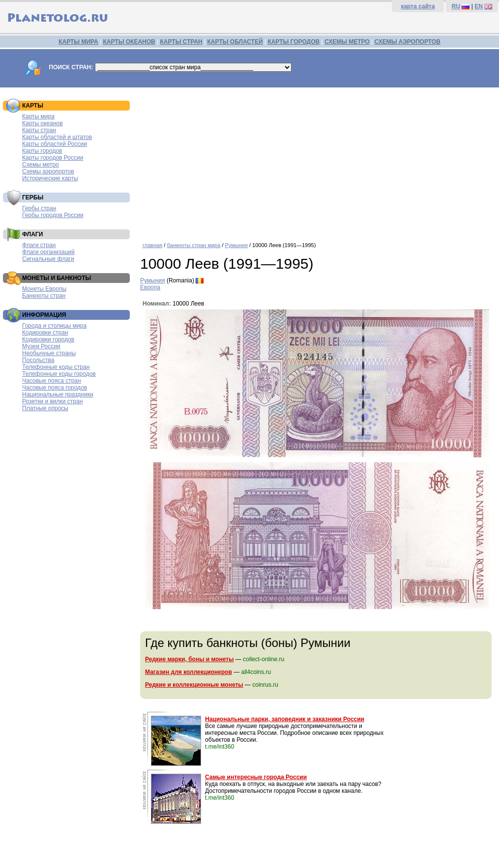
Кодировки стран (45, 333)
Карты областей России (55, 144)
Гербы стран (39, 208)
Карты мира (38, 116)
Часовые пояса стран (52, 381)
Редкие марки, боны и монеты (189, 659)
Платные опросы (45, 408)
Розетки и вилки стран (52, 401)
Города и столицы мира (54, 326)
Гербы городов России (53, 215)
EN (479, 6)
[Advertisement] (317, 161)
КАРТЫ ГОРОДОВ (294, 42)
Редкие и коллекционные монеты (194, 685)
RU (456, 6)
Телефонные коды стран (56, 367)
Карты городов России (53, 158)
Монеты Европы (44, 289)
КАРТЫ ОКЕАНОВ (129, 42)
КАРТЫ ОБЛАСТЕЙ (235, 42)
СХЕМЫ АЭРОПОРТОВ (408, 42)
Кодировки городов (48, 339)
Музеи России (41, 346)
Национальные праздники (58, 394)
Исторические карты (50, 178)
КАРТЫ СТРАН (181, 42)
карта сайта (418, 6)
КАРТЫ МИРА (78, 42)
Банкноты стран (44, 296)
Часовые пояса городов (55, 388)
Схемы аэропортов (48, 171)
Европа (150, 287)
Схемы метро (41, 165)
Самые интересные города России (256, 777)
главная (152, 245)
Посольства (38, 360)
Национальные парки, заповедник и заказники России (285, 719)
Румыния (236, 245)
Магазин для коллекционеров (189, 672)
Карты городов (42, 151)
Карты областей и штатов (57, 137)
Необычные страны (49, 353)
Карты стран (39, 130)
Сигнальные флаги (48, 259)
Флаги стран (39, 245)
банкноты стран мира (193, 245)
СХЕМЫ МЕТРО (347, 42)
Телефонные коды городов (59, 374)
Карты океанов (43, 123)
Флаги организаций (48, 252)
